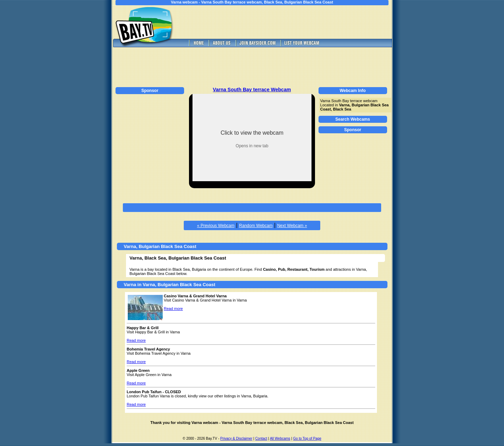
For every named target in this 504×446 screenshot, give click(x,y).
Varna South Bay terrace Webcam (252, 90)
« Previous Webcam (216, 226)
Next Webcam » (292, 226)
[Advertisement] (290, 22)
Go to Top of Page (307, 438)
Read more (173, 309)
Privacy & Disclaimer (236, 438)
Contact (261, 438)
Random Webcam (256, 226)
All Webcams (280, 438)
